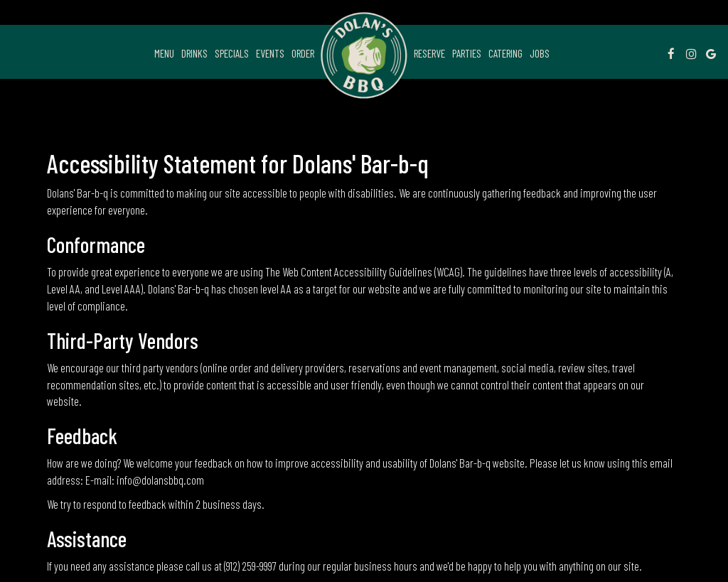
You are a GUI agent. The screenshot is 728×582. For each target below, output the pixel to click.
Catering (505, 53)
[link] (364, 55)
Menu (164, 53)
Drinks (194, 53)
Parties (467, 53)
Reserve (429, 53)
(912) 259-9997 (250, 566)
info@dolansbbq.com (160, 480)
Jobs (540, 53)
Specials (232, 53)
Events (270, 53)
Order (303, 53)
